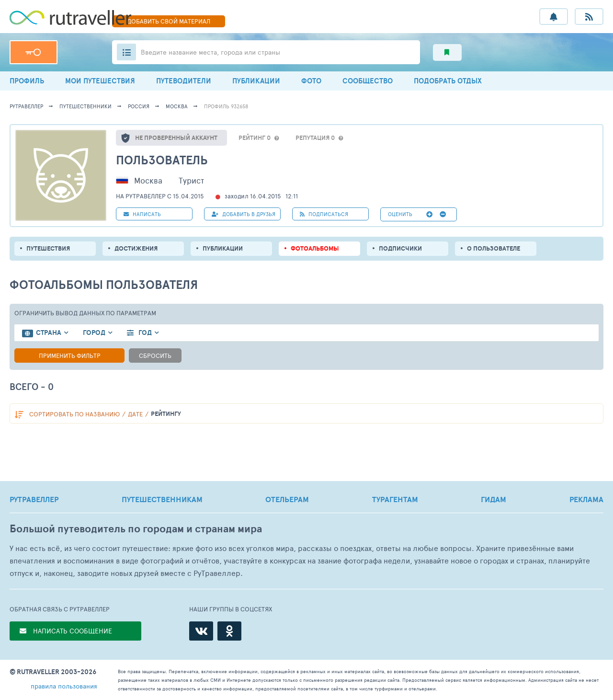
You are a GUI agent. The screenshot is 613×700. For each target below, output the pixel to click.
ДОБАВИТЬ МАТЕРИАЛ (169, 21)
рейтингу (166, 414)
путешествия (48, 248)
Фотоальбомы (315, 248)
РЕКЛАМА (586, 499)
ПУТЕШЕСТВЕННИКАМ (162, 499)
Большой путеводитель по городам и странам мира (136, 529)
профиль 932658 (226, 106)
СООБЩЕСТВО (368, 81)
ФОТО (311, 81)
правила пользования (64, 686)
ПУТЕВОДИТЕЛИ (184, 81)
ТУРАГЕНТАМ (395, 499)
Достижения (136, 248)
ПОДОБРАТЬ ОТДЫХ (448, 81)
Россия (139, 106)
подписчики (400, 248)
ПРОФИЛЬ (27, 81)
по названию (74, 414)
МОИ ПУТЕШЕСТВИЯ (100, 81)
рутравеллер (26, 106)
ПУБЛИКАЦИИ (256, 81)
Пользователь (162, 160)
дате (135, 414)
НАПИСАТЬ (142, 214)
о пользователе (494, 248)
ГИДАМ (494, 499)
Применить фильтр (70, 356)
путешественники (85, 106)
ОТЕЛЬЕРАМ (287, 499)
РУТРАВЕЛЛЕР (34, 499)
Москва (177, 106)
